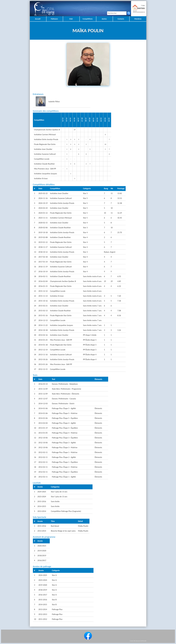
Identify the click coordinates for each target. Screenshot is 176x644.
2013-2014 (42, 511)
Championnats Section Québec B (63, 281)
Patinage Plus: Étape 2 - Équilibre (65, 472)
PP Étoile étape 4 (90, 355)
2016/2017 (42, 560)
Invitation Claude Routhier (60, 228)
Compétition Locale (58, 291)
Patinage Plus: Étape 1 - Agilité (64, 477)
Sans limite (55, 501)
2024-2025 (42, 492)
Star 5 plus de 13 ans (59, 492)
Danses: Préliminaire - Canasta (64, 399)
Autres (104, 19)
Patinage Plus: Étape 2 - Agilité (64, 457)
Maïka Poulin (83, 526)
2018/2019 (42, 556)
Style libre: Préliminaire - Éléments (66, 394)
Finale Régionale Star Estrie (61, 213)
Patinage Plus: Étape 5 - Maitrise (65, 413)
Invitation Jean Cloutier (59, 193)
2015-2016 (42, 501)
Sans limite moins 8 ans (92, 276)
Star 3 (85, 228)
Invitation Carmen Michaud (61, 218)
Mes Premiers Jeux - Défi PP (61, 340)
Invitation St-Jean (57, 296)
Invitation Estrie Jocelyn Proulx (62, 203)
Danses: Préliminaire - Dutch (63, 404)
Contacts (121, 19)
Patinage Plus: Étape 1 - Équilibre (65, 462)
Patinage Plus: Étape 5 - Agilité (64, 408)
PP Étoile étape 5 (90, 340)
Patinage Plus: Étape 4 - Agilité (64, 423)
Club (71, 19)
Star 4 (85, 223)
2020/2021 (42, 546)
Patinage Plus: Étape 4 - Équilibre (65, 428)
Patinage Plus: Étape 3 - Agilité (64, 443)
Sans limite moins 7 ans (92, 306)
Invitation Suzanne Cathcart (61, 198)
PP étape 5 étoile (90, 335)
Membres (138, 19)
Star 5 (85, 193)
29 (75, 130)
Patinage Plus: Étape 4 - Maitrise (65, 433)
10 (105, 144)
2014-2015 (42, 506)
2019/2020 (42, 551)
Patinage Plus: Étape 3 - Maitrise (65, 447)
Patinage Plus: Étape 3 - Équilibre (65, 438)
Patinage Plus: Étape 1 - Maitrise (65, 452)
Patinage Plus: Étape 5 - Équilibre (65, 418)
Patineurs (54, 19)
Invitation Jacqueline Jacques (61, 325)
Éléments (98, 408)
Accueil (38, 19)
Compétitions (88, 19)
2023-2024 (42, 497)
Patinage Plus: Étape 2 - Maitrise (65, 467)
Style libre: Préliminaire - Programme (67, 389)
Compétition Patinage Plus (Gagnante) (66, 511)
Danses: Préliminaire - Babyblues (65, 384)
